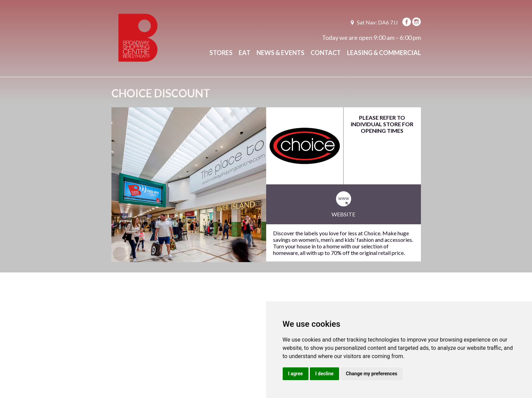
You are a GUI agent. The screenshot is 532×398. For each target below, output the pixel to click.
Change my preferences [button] (372, 374)
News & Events (280, 53)
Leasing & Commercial (384, 53)
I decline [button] (324, 374)
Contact (326, 53)
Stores (221, 53)
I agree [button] (296, 374)
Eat (245, 53)
